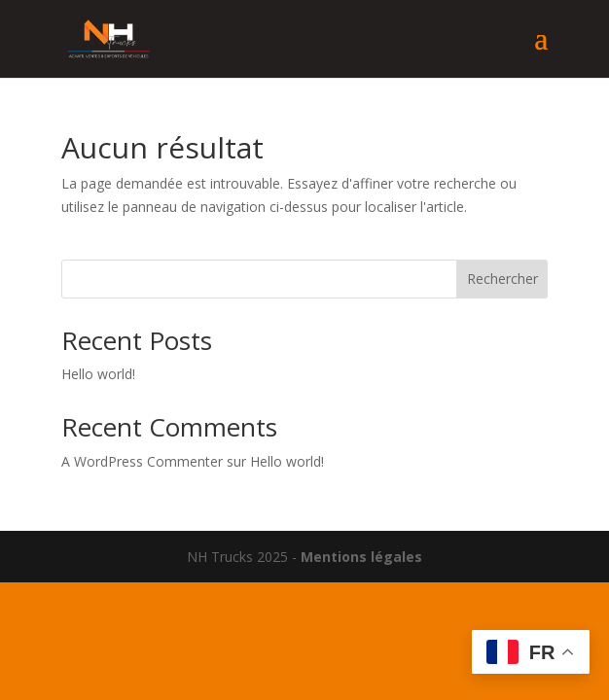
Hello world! (98, 374)
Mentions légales (361, 557)
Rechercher (502, 279)
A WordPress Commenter (142, 461)
